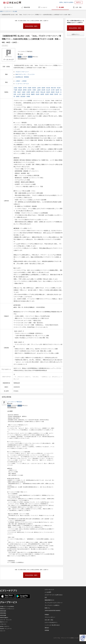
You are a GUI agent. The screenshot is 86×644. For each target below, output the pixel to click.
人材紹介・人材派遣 (21, 81)
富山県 (48, 90)
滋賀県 (33, 92)
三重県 (34, 90)
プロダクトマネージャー (22, 72)
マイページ (10, 7)
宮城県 (30, 88)
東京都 (48, 88)
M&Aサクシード (4, 622)
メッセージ (44, 7)
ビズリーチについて (49, 590)
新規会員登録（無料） (32, 26)
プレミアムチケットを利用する (52, 605)
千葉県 (16, 90)
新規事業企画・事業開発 (22, 77)
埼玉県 (59, 88)
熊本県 (56, 94)
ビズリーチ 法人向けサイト (51, 622)
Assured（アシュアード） (6, 629)
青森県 (20, 88)
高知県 (38, 94)
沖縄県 (28, 96)
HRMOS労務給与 (4, 618)
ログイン (79, 2)
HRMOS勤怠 (3, 613)
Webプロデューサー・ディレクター (25, 74)
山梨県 (39, 90)
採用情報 (47, 630)
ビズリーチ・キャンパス (6, 620)
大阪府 (19, 92)
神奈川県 (54, 88)
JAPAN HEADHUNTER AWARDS (53, 611)
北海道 (16, 88)
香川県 (28, 94)
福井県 (58, 90)
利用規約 (47, 615)
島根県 (53, 92)
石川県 (53, 90)
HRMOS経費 (3, 615)
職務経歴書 (27, 7)
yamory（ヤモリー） (5, 626)
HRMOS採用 (3, 611)
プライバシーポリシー (50, 617)
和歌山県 (43, 92)
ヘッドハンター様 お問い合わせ (52, 625)
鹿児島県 (23, 96)
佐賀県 (47, 94)
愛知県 (20, 90)
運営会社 (47, 628)
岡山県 (58, 92)
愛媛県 (33, 94)
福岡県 (42, 94)
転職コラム (47, 608)
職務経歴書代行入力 (49, 600)
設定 (46, 597)
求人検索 (61, 7)
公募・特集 (78, 7)
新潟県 (44, 90)
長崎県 (52, 94)
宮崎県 (18, 96)
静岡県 (25, 90)
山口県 (19, 94)
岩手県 (25, 88)
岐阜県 (30, 90)
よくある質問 (48, 592)
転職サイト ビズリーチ (5, 11)
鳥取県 (48, 92)
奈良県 (38, 92)
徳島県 (24, 94)
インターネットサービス (22, 84)
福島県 (44, 88)
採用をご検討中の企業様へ (67, 2)
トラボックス (3, 624)
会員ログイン (76, 34)
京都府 (24, 92)
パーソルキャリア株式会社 (15, 402)
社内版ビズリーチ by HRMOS (7, 607)
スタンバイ (3, 631)
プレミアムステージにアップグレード (54, 603)
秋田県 (34, 88)
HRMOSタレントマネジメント (7, 609)
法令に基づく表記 (49, 620)
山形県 (39, 88)
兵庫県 (28, 92)
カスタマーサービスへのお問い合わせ (54, 595)
